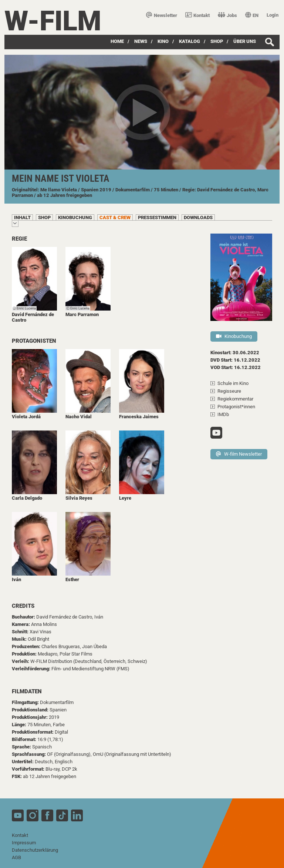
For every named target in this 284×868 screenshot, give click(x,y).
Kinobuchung (234, 336)
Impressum (24, 843)
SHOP (217, 41)
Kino (163, 41)
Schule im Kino (233, 383)
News (141, 41)
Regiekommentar (235, 399)
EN (252, 15)
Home (117, 41)
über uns (245, 41)
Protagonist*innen (236, 407)
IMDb (223, 414)
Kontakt (197, 15)
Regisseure (229, 391)
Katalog (190, 41)
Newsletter (162, 15)
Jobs (227, 15)
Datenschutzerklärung (35, 850)
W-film (53, 21)
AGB (16, 857)
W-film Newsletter (239, 454)
